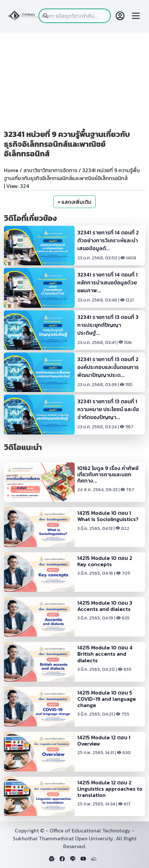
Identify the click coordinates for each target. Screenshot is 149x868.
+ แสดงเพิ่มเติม (74, 202)
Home (11, 170)
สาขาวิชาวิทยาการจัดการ (50, 170)
